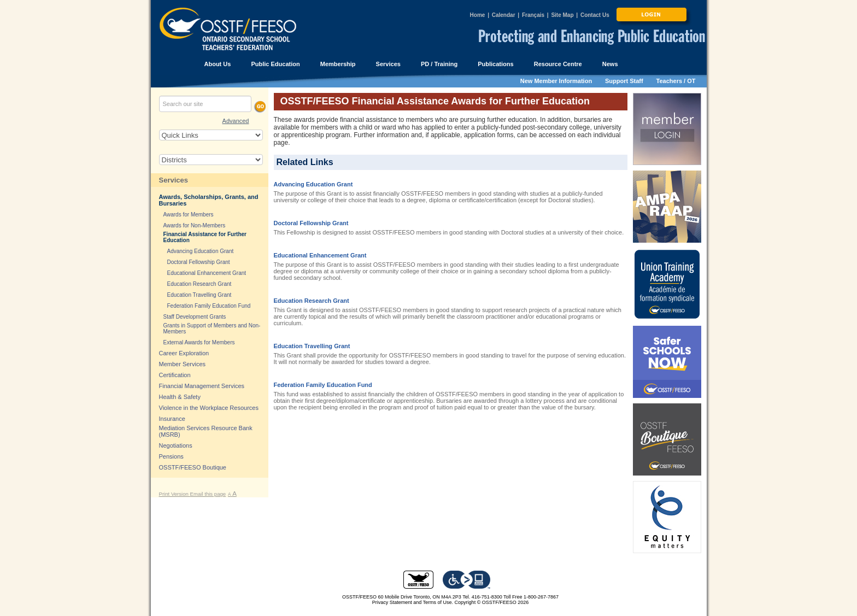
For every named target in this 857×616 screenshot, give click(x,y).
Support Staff (624, 81)
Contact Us (595, 15)
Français (533, 15)
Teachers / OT (676, 81)
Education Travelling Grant (312, 346)
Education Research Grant (312, 301)
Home (478, 15)
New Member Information (556, 81)
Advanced (236, 121)
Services (174, 180)
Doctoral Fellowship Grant (311, 223)
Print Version (175, 494)
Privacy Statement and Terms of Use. (413, 602)
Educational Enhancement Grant (320, 255)
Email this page (208, 494)
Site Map (562, 15)
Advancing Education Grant (313, 184)
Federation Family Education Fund (323, 385)
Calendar (504, 15)
